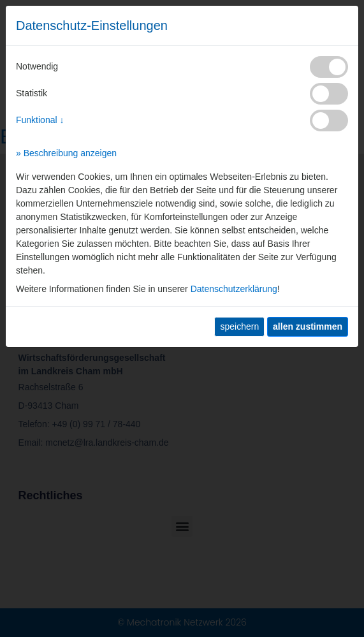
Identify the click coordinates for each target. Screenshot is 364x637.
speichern (239, 326)
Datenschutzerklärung (234, 289)
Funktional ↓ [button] (40, 120)
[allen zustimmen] (308, 327)
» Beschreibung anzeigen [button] (66, 153)
